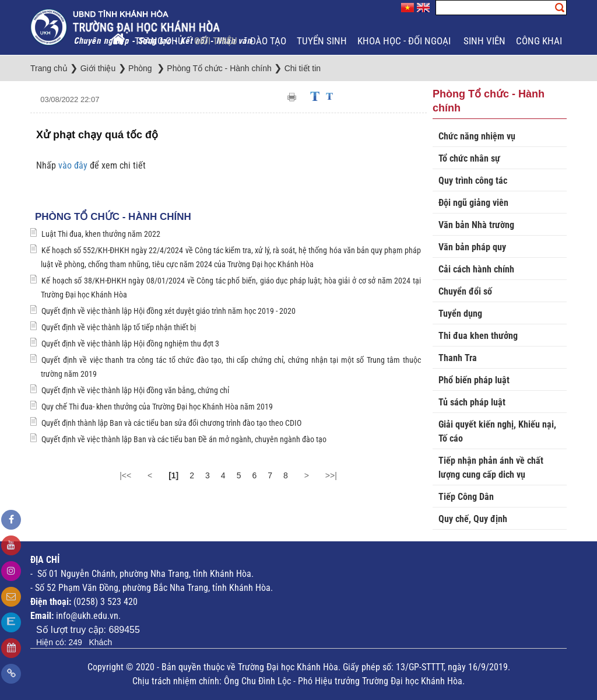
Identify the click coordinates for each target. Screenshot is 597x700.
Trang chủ (159, 41)
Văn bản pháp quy (472, 247)
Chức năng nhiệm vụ (477, 136)
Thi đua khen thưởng (478, 336)
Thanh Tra (458, 358)
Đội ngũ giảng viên (473, 203)
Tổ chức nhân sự (469, 158)
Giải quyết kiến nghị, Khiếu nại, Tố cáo (497, 431)
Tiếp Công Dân (466, 497)
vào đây (74, 165)
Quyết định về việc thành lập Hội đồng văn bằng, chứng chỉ (135, 390)
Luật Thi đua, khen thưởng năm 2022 (101, 234)
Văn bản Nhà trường (476, 225)
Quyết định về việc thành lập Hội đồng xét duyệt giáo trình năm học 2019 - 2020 (168, 311)
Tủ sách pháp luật (472, 402)
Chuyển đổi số (465, 291)
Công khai (540, 41)
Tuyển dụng (460, 314)
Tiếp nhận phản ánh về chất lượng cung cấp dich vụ (491, 468)
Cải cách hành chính (476, 269)
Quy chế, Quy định (473, 519)
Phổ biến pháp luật (474, 380)
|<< (125, 475)
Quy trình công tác (473, 181)
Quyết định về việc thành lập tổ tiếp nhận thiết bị (119, 327)
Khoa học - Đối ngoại (405, 41)
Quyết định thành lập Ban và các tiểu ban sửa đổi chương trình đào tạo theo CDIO (171, 423)
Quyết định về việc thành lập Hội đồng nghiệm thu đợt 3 (130, 344)
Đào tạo (268, 41)
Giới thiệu (217, 41)
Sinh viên (484, 41)
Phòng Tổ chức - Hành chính (113, 217)
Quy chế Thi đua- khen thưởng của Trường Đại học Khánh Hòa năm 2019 (157, 407)
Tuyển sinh (322, 41)
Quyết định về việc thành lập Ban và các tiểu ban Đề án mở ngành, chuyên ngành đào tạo (184, 439)
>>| (331, 475)
